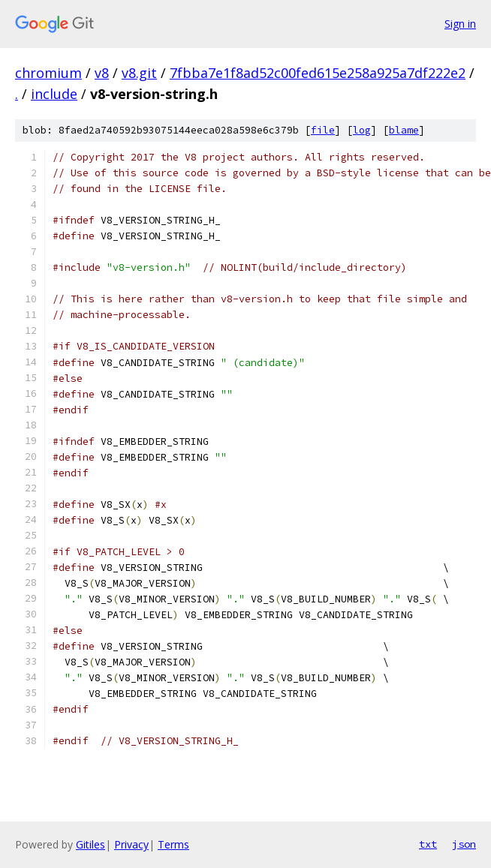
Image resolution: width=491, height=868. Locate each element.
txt (428, 844)
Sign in (460, 24)
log (362, 130)
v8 (102, 73)
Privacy (131, 844)
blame (404, 130)
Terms (173, 844)
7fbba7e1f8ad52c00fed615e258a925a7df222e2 (318, 73)
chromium (48, 73)
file (323, 130)
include (54, 94)
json (464, 844)
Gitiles (90, 844)
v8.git (139, 73)
